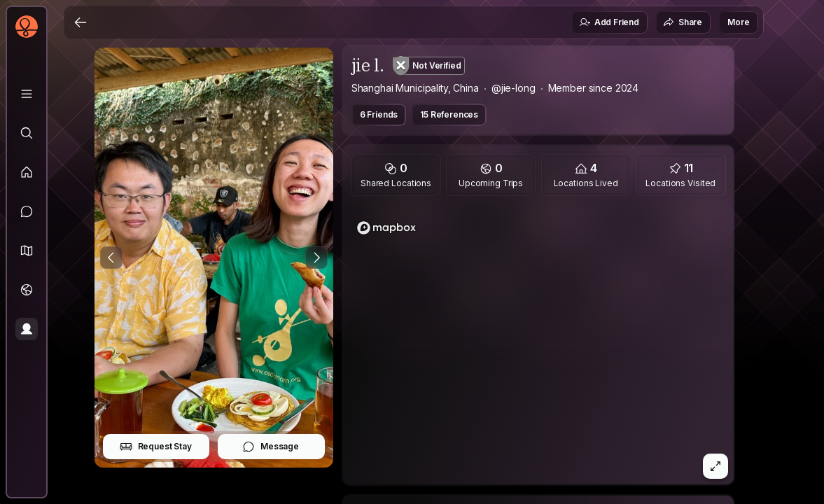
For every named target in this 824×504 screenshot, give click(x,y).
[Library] (27, 94)
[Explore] (27, 133)
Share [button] (683, 22)
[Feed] (27, 172)
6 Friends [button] (379, 114)
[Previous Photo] (111, 258)
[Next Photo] (316, 258)
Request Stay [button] (156, 447)
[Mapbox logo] (386, 228)
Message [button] (271, 447)
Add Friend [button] (609, 22)
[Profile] (27, 329)
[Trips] (27, 290)
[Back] (81, 22)
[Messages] (27, 211)
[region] (538, 344)
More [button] (738, 22)
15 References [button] (449, 114)
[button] (27, 251)
